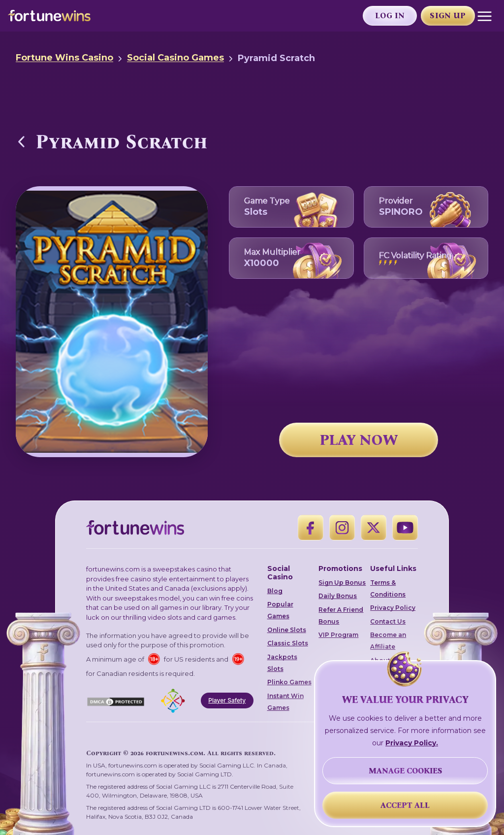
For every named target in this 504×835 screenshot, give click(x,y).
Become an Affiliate (388, 641)
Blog (275, 591)
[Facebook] (311, 528)
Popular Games (280, 610)
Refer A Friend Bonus (341, 616)
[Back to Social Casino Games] (22, 141)
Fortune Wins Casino (64, 58)
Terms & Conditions (388, 588)
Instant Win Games (285, 702)
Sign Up (448, 16)
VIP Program (338, 635)
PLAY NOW (359, 440)
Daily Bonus (338, 596)
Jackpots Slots (282, 663)
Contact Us (388, 621)
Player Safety (227, 700)
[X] (374, 528)
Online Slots (287, 630)
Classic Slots (288, 643)
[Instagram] (342, 528)
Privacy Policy (393, 608)
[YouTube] (405, 528)
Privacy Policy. (412, 743)
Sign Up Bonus (342, 583)
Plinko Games (289, 682)
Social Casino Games (175, 58)
